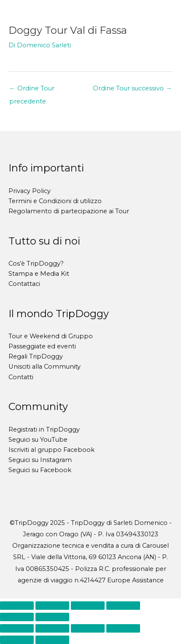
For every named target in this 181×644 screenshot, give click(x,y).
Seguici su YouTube (38, 440)
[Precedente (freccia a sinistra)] (17, 617)
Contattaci (24, 284)
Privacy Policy (30, 191)
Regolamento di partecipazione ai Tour (69, 211)
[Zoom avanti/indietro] (17, 606)
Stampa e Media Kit (39, 274)
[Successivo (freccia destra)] (52, 617)
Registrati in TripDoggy (44, 429)
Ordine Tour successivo (132, 88)
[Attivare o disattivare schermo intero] (52, 606)
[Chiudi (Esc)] (123, 606)
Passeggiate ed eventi (42, 346)
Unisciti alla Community (45, 367)
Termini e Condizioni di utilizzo (55, 201)
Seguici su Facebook (40, 470)
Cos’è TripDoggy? (36, 264)
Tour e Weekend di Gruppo (51, 336)
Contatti (21, 377)
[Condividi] (88, 606)
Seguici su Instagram (40, 460)
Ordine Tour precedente (32, 90)
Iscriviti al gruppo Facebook (51, 450)
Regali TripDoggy (36, 356)
